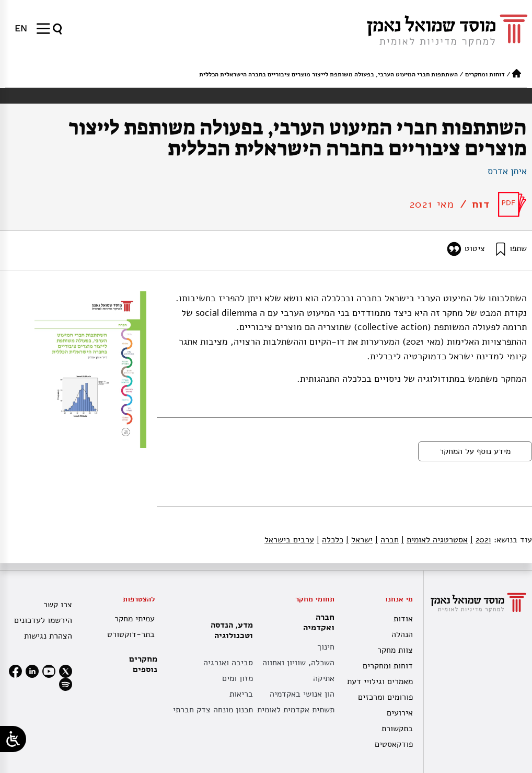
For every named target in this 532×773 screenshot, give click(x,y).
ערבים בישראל (289, 540)
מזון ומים (238, 678)
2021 (481, 540)
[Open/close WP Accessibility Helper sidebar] (13, 739)
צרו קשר (58, 605)
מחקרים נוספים (143, 664)
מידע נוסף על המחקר (475, 451)
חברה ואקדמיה (316, 622)
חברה (387, 540)
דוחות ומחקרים (485, 74)
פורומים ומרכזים (385, 697)
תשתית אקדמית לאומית (296, 710)
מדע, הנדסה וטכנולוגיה (229, 630)
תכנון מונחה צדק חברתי (213, 710)
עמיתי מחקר (135, 619)
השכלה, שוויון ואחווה (298, 663)
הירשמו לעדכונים (43, 620)
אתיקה (324, 678)
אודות (403, 619)
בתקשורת (397, 729)
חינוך (326, 647)
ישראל (359, 540)
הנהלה (402, 634)
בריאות (241, 694)
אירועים (400, 713)
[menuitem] (21, 28)
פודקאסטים (394, 744)
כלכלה (330, 540)
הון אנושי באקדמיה (302, 694)
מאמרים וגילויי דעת (380, 681)
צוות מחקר (395, 650)
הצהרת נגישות (48, 636)
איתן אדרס (507, 171)
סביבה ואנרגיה (228, 663)
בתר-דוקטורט (131, 634)
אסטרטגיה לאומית (435, 540)
